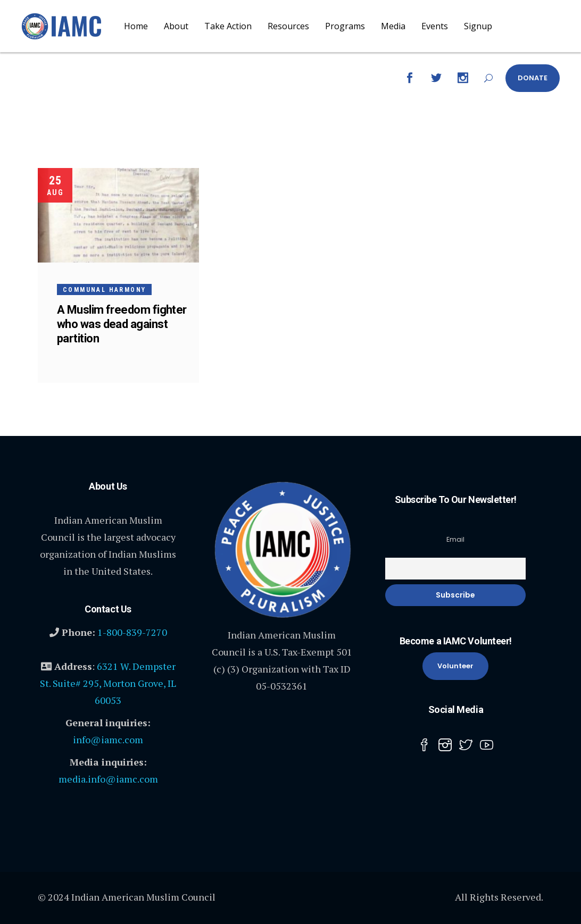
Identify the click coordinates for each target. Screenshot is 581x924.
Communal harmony (104, 290)
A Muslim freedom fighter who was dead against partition (122, 324)
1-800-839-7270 (132, 632)
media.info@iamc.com (108, 779)
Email (455, 539)
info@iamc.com (108, 740)
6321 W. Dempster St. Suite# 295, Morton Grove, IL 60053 (108, 683)
